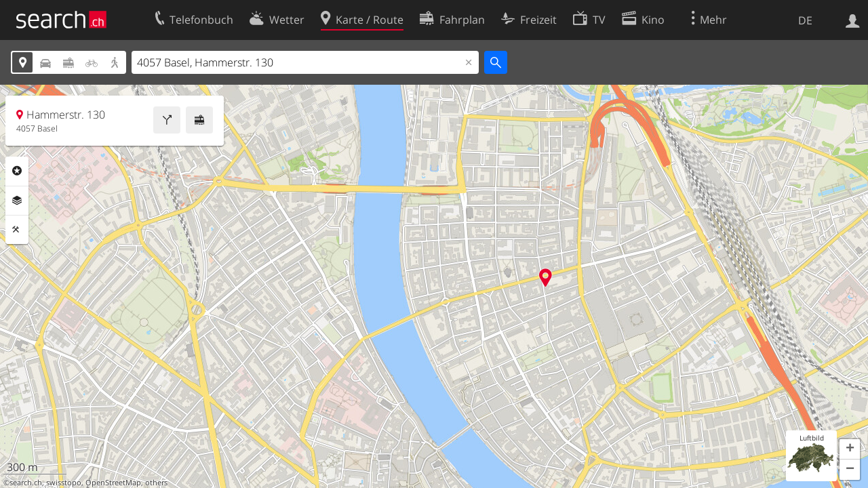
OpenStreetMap (113, 483)
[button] (850, 449)
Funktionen (17, 230)
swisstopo (64, 483)
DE (805, 20)
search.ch (26, 483)
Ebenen (17, 201)
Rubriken (17, 171)
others (156, 483)
